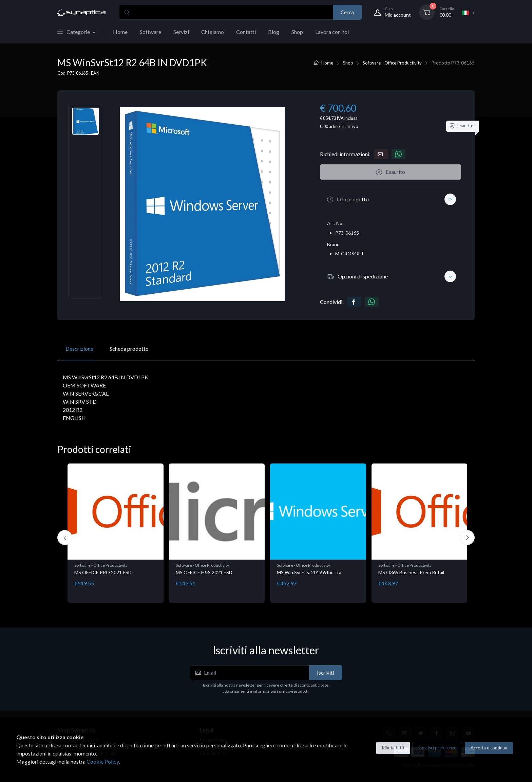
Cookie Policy (103, 761)
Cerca (347, 12)
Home (120, 32)
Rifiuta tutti (393, 748)
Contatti (246, 32)
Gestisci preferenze (437, 748)
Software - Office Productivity (392, 63)
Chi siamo (213, 32)
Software (150, 32)
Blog (274, 32)
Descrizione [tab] (79, 349)
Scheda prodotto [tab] (129, 349)
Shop (297, 32)
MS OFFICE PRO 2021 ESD (103, 572)
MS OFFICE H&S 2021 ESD (204, 572)
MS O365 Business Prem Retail (411, 572)
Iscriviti (326, 673)
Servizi (181, 32)
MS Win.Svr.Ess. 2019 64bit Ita (309, 572)
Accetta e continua (489, 748)
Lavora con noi (332, 32)
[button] (391, 199)
